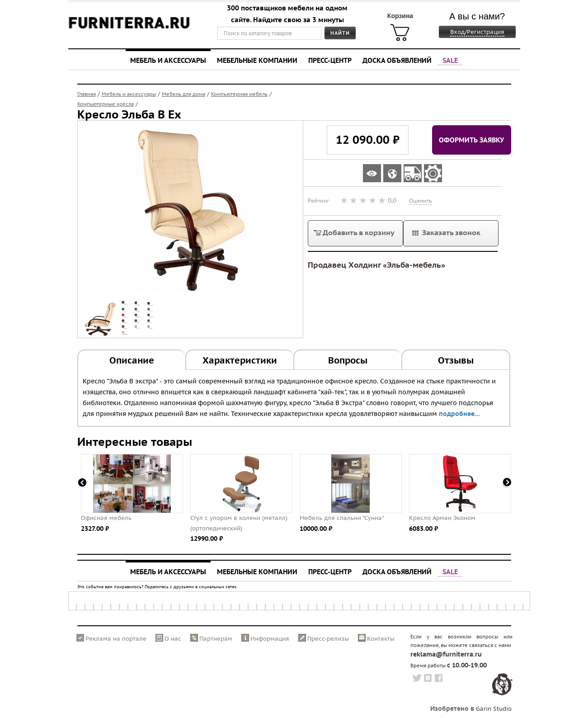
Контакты (381, 639)
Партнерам (216, 639)
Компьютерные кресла (106, 104)
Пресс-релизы (328, 639)
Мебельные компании (257, 60)
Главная (87, 94)
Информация (270, 639)
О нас (173, 639)
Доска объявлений (397, 60)
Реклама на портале (116, 639)
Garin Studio (494, 709)
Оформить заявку (471, 140)
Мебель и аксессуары (168, 60)
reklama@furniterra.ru (446, 654)
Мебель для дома (183, 94)
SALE (450, 60)
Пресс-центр (330, 60)
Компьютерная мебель (239, 94)
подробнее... (459, 414)
